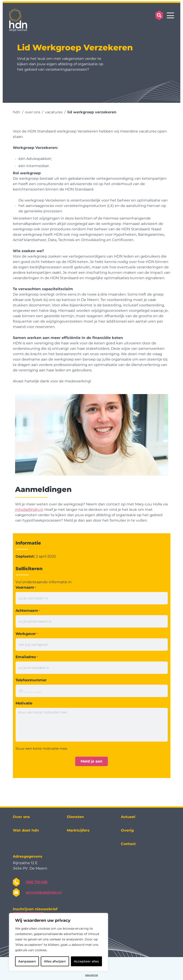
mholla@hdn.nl (29, 510)
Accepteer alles (86, 961)
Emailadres (27, 657)
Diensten (75, 817)
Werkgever (27, 634)
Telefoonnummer (31, 680)
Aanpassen (27, 961)
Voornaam (26, 588)
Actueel (128, 817)
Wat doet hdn (26, 830)
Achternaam (28, 611)
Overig (127, 830)
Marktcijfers (78, 830)
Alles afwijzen (55, 961)
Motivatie (24, 703)
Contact (128, 844)
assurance (91, 975)
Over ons (21, 817)
